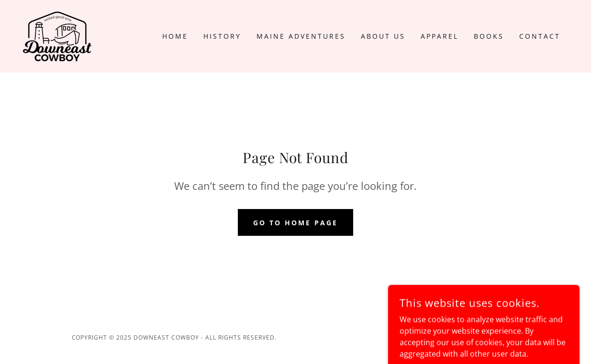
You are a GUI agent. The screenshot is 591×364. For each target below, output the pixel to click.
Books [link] (489, 36)
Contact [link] (540, 36)
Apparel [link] (440, 36)
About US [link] (383, 36)
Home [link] (175, 36)
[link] (57, 35)
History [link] (222, 36)
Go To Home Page (295, 223)
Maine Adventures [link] (301, 36)
